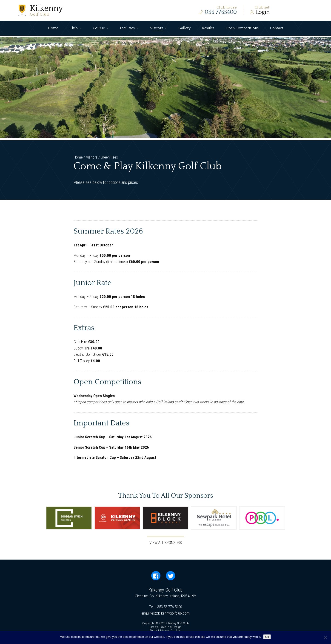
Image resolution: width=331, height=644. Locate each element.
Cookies (176, 630)
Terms (154, 630)
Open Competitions (242, 28)
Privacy (164, 630)
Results (208, 28)
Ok (267, 637)
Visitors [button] (158, 28)
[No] (325, 638)
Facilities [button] (129, 28)
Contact (277, 28)
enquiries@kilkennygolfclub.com (165, 613)
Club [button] (76, 28)
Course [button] (101, 28)
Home (53, 28)
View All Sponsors (166, 543)
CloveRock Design (170, 627)
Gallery (184, 28)
